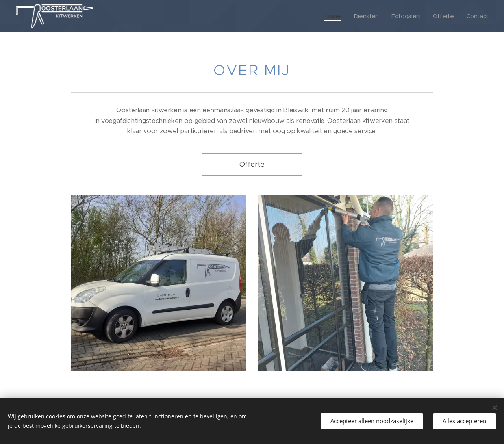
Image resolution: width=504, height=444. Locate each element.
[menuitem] (330, 16)
